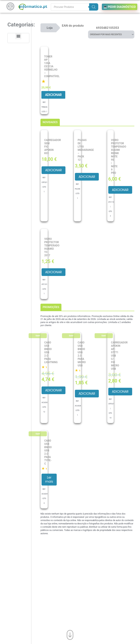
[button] (18, 36)
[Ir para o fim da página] (70, 635)
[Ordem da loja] (111, 34)
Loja (50, 28)
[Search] (94, 7)
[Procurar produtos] (75, 7)
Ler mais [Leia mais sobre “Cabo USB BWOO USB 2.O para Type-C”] (49, 479)
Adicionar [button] (53, 95)
